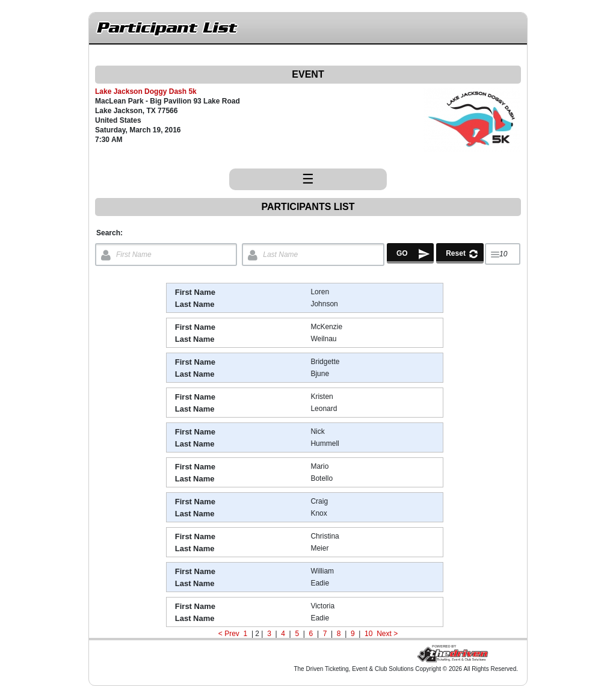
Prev (232, 634)
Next (384, 634)
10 (369, 634)
